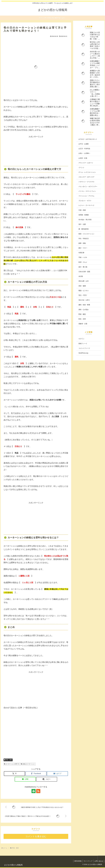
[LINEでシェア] (25, 779)
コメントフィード (84, 348)
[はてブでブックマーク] (57, 774)
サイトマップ (88, 861)
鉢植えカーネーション (28, 764)
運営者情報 (78, 861)
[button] (47, 779)
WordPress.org (83, 353)
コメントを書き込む (36, 836)
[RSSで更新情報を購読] (38, 791)
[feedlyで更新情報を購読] (34, 791)
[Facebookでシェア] (36, 774)
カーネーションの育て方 (12, 764)
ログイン (81, 339)
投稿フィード (83, 344)
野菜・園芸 (8, 760)
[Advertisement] (36, 151)
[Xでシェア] (14, 774)
